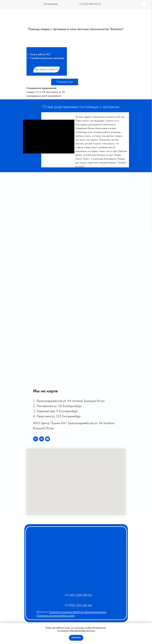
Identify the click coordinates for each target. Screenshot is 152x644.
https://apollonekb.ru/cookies (82, 631)
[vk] (42, 439)
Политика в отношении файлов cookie (56, 615)
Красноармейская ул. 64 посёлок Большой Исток (71, 401)
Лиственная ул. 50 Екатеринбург (59, 406)
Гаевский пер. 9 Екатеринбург (57, 411)
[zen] (48, 439)
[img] (74, 4)
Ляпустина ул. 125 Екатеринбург (59, 416)
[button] (46, 70)
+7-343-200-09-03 (78, 595)
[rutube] (36, 439)
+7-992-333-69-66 (78, 605)
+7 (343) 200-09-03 (90, 4)
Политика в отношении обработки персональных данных (78, 612)
